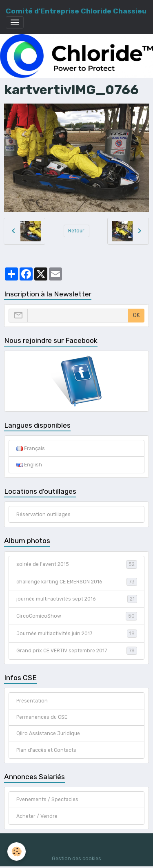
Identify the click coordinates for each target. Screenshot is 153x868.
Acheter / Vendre (37, 816)
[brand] (76, 11)
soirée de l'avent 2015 (77, 564)
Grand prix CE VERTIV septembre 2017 (77, 651)
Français (31, 448)
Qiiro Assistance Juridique (48, 733)
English (29, 465)
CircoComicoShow (77, 616)
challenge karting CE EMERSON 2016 (77, 582)
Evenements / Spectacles (47, 800)
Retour (76, 231)
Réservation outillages (43, 515)
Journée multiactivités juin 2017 (77, 634)
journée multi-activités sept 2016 (77, 599)
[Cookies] (17, 851)
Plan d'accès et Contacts (46, 750)
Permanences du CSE (42, 717)
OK (136, 315)
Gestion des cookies (76, 859)
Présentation (32, 701)
